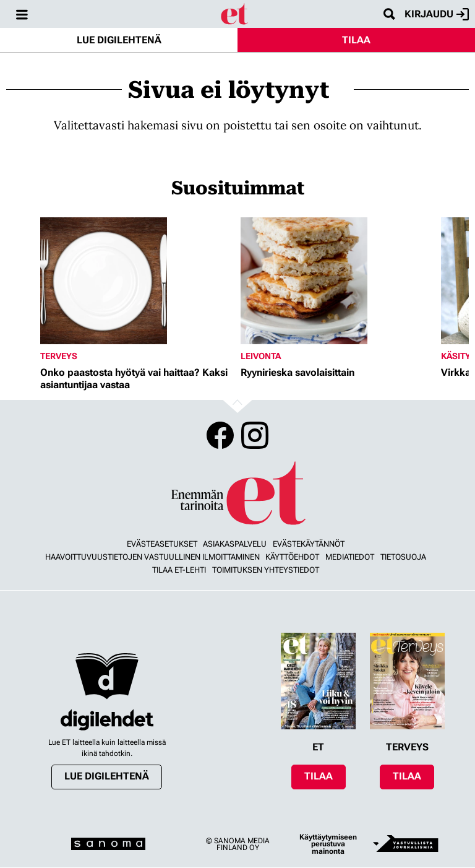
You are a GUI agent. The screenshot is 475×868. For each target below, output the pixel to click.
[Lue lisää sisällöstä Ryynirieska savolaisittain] (338, 281)
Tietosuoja (403, 557)
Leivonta (261, 356)
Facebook (220, 435)
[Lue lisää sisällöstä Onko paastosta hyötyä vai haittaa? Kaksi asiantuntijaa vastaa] (137, 281)
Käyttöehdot (292, 557)
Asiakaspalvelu (235, 544)
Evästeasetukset (162, 544)
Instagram (255, 435)
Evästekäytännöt (309, 544)
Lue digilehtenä (119, 40)
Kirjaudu (437, 14)
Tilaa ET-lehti (179, 570)
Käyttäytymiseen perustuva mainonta (328, 844)
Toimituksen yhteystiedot (266, 570)
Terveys (59, 356)
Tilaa (356, 40)
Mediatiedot (350, 557)
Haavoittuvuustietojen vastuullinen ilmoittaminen (152, 557)
